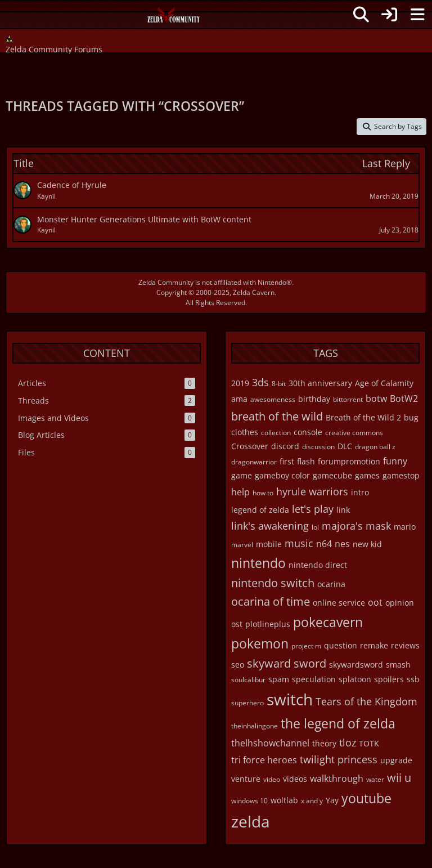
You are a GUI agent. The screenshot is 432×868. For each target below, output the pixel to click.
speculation (314, 679)
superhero (247, 703)
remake (374, 645)
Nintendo (272, 282)
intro (360, 492)
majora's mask (356, 526)
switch (290, 699)
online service (339, 603)
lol (315, 527)
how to (263, 493)
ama (239, 399)
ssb (413, 679)
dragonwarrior (254, 462)
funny (395, 461)
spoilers (389, 679)
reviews (405, 645)
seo (238, 665)
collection (276, 433)
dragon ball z (375, 447)
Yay (332, 800)
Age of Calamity (384, 383)
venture (246, 779)
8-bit (279, 384)
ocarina (331, 584)
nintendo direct (318, 565)
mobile (269, 544)
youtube (366, 798)
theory (324, 743)
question (341, 645)
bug (411, 417)
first (287, 461)
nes (342, 544)
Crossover (250, 446)
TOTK (369, 743)
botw (376, 399)
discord (285, 446)
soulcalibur (248, 680)
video (272, 779)
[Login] (389, 15)
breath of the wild (277, 416)
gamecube (332, 475)
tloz (348, 742)
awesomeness (273, 399)
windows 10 (249, 801)
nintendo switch (273, 583)
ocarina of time (271, 601)
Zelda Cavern (254, 292)
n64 (324, 544)
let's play (313, 509)
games (367, 475)
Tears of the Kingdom (366, 701)
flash (306, 461)
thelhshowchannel (270, 743)
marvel (242, 545)
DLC (345, 446)
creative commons (354, 433)
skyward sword (287, 663)
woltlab (284, 800)
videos (295, 779)
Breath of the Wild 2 (363, 417)
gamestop (401, 475)
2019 (240, 383)
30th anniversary (320, 383)
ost (237, 624)
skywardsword (356, 665)
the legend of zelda (338, 723)
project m (306, 646)
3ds (260, 382)
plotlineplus (268, 624)
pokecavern (328, 622)
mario (405, 527)
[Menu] (417, 15)
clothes (245, 432)
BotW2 (404, 399)
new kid (367, 544)
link (343, 510)
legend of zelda (260, 510)
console (308, 432)
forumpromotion (349, 461)
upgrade (396, 760)
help (240, 492)
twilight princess (339, 759)
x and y (312, 801)
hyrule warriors (312, 491)
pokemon (260, 643)
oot (375, 602)
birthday (314, 399)
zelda (251, 821)
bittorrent (348, 399)
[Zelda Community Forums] (174, 18)
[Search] (361, 15)
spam (279, 679)
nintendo (258, 563)
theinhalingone (255, 726)
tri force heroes (264, 760)
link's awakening (270, 526)
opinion (400, 603)
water (375, 779)
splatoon (355, 679)
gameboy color (282, 475)
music (299, 543)
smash (398, 665)
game (242, 475)
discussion (318, 447)
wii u (399, 778)
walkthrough (337, 778)
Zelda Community (166, 282)
